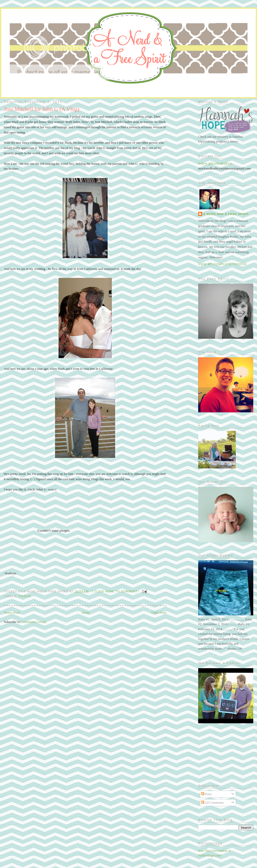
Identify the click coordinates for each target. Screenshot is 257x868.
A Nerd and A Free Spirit (226, 214)
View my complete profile (223, 264)
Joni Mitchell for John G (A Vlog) (42, 109)
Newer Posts (12, 613)
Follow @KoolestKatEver (215, 163)
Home (86, 613)
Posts (207, 794)
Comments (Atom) (34, 622)
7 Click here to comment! (115, 591)
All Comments (213, 803)
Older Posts (159, 613)
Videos (25, 596)
